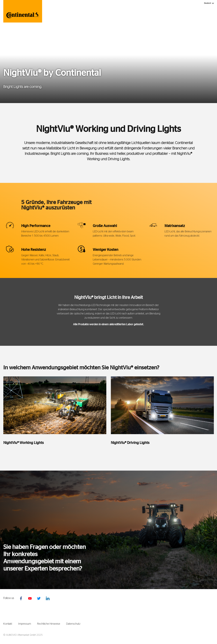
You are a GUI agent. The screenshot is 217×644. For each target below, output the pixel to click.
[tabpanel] (55, 414)
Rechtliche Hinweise (49, 624)
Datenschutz (73, 624)
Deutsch (209, 3)
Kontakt (8, 624)
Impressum (25, 624)
